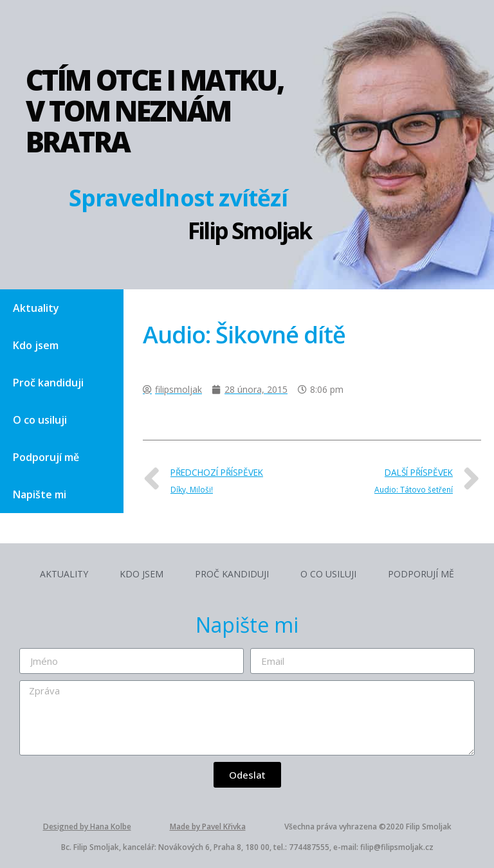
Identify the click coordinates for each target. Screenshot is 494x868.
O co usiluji (40, 420)
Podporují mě (46, 457)
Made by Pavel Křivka (208, 827)
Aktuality (36, 308)
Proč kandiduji (48, 383)
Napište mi (40, 494)
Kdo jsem (36, 345)
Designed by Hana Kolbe (87, 827)
